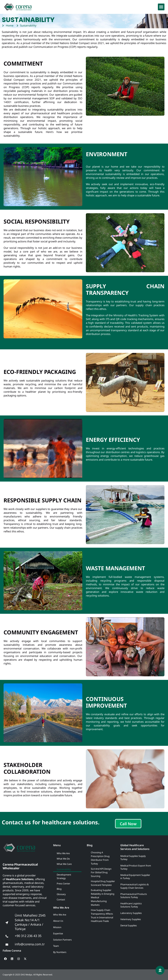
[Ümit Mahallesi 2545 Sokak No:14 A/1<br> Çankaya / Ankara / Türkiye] (7, 923)
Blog (59, 889)
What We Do (63, 859)
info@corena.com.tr (30, 944)
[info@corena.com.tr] (7, 945)
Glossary (61, 894)
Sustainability (64, 869)
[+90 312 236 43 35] (7, 936)
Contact (61, 900)
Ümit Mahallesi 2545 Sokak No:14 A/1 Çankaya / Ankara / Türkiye (30, 922)
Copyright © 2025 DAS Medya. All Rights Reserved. (28, 975)
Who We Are (63, 853)
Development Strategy (64, 876)
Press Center (63, 884)
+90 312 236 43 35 (28, 936)
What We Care (64, 864)
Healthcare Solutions (20, 879)
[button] (161, 7)
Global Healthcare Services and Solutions (135, 847)
